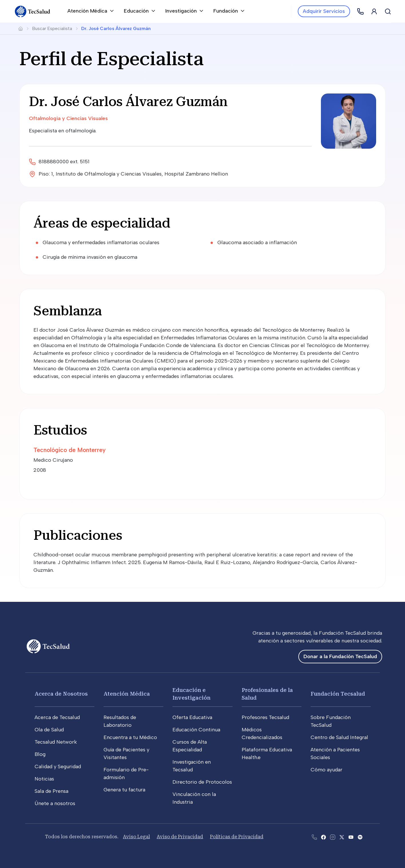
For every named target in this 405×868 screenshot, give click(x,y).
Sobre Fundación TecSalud (331, 721)
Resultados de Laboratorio (120, 721)
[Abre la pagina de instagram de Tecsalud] (333, 837)
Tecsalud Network (56, 742)
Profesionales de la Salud (267, 694)
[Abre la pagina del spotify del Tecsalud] (360, 837)
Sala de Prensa (51, 791)
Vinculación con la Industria (194, 798)
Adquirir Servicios (324, 11)
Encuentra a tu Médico (130, 737)
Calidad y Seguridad (58, 767)
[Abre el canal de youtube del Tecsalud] (351, 837)
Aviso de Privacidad (180, 837)
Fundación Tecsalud (338, 694)
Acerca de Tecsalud (57, 717)
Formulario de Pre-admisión (126, 774)
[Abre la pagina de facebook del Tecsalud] (323, 837)
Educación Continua (196, 730)
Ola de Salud (49, 730)
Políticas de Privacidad (237, 837)
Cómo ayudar (326, 770)
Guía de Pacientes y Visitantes (126, 753)
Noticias (44, 779)
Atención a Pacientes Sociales (335, 753)
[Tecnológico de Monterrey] (116, 450)
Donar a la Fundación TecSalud (340, 656)
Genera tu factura (124, 790)
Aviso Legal (136, 837)
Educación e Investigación (191, 694)
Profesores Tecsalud (265, 717)
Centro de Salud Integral (339, 737)
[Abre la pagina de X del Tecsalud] (342, 837)
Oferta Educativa (192, 717)
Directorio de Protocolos (202, 782)
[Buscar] (388, 11)
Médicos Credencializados (262, 733)
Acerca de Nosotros (61, 694)
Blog (40, 754)
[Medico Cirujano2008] (116, 466)
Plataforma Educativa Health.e (267, 753)
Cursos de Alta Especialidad (190, 746)
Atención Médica (127, 694)
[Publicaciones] (202, 536)
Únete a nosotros (55, 803)
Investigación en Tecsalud (192, 766)
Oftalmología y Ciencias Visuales (68, 118)
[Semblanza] (202, 311)
